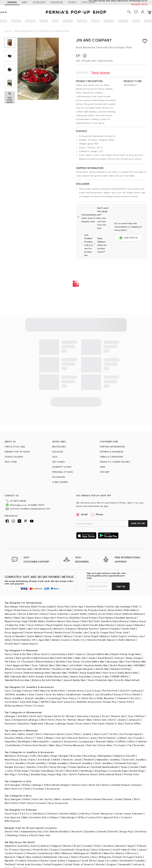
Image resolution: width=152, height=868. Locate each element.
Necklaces (10, 756)
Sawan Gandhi (53, 636)
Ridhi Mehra (131, 610)
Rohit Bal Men (64, 658)
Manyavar (10, 614)
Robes (20, 738)
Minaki (137, 694)
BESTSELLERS (59, 447)
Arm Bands (44, 760)
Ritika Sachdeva (14, 706)
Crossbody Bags (118, 771)
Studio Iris (78, 640)
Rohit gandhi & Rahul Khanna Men (35, 658)
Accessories (70, 741)
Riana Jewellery (14, 698)
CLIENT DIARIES (60, 482)
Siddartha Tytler (16, 625)
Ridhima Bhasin (56, 621)
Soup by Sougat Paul (102, 632)
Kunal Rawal (105, 658)
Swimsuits (11, 723)
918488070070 (139, 4)
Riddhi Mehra (37, 621)
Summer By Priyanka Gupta (90, 610)
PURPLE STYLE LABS (15, 447)
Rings (54, 756)
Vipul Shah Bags (29, 702)
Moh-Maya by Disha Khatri (50, 691)
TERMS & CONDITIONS (111, 457)
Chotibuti (52, 813)
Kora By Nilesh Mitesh (127, 680)
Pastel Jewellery (37, 763)
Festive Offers (133, 723)
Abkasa (9, 669)
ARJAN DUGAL (42, 669)
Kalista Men (102, 669)
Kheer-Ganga (134, 658)
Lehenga (37, 785)
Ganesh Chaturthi (108, 831)
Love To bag (93, 691)
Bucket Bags (137, 771)
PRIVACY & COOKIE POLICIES (115, 462)
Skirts (112, 720)
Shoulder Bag (38, 774)
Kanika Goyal (62, 632)
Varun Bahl (11, 629)
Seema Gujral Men (81, 676)
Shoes (124, 767)
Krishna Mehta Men (93, 661)
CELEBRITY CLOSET (62, 467)
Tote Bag (23, 774)
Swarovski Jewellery (134, 760)
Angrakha (10, 741)
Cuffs (33, 756)
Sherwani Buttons (78, 738)
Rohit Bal (87, 621)
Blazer (128, 799)
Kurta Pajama (107, 738)
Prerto (29, 706)
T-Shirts (39, 738)
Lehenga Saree (65, 723)
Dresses (95, 716)
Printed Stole (131, 774)
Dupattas (24, 723)
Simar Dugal (91, 636)
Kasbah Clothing (121, 669)
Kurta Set (94, 785)
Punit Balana (106, 618)
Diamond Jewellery (81, 763)
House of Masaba (15, 636)
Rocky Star (40, 610)
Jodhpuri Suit (125, 738)
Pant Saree (98, 723)
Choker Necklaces (79, 767)
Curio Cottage (13, 691)
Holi (16, 831)
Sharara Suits (79, 785)
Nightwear (37, 723)
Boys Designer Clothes (17, 799)
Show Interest (101, 72)
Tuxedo (139, 738)
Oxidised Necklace (102, 767)
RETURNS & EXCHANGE (112, 452)
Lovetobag (54, 698)
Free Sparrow (13, 817)
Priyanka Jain (80, 632)
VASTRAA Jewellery (16, 694)
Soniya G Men (101, 676)
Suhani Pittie (126, 702)
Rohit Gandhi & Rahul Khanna (111, 621)
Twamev (119, 658)
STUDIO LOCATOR (14, 457)
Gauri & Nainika (59, 614)
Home (8, 31)
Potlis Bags (22, 771)
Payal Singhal (54, 625)
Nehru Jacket (26, 734)
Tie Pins (113, 734)
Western (142, 741)
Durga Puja (126, 831)
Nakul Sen (20, 618)
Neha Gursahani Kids (35, 817)
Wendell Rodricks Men (17, 680)
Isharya (28, 691)
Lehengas (10, 716)
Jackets (122, 720)
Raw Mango (12, 606)
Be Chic (135, 698)
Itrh (34, 640)
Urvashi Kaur (12, 644)
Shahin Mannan (127, 640)
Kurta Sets (36, 716)
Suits (69, 734)
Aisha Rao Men (24, 669)
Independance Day (31, 831)
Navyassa (107, 813)
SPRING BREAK (120, 676)
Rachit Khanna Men (121, 665)
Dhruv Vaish (41, 654)
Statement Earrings (126, 763)
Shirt (136, 799)
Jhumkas (31, 767)
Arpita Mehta (35, 636)
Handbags (48, 771)
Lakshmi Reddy (68, 813)
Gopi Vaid (122, 632)
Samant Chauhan (110, 629)
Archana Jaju (136, 636)
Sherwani (49, 734)
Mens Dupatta (41, 741)
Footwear (120, 745)
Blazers (50, 738)
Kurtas (61, 734)
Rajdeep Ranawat (126, 618)
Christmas (141, 831)
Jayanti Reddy (79, 614)
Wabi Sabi (81, 658)
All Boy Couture (87, 817)
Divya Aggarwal (14, 632)
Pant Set (91, 745)
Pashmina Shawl (88, 774)
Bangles (64, 756)
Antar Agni (77, 606)
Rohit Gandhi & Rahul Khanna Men (48, 676)
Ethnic (132, 741)
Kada (116, 767)
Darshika (61, 661)
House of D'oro (122, 694)
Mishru (8, 618)
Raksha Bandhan (60, 831)
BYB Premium (12, 821)
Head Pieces (12, 760)
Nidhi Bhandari (106, 698)
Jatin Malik (75, 665)
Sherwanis (83, 716)
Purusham (28, 661)
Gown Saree (83, 723)
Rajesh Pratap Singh (16, 621)
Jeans (93, 738)
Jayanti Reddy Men (75, 680)
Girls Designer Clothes (17, 785)
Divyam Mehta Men (98, 654)
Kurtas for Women (64, 716)
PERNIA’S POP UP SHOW (17, 452)
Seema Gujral (138, 621)
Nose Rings (90, 756)
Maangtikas (105, 756)
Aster (32, 694)
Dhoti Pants (47, 720)
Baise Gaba (115, 610)
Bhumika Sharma (88, 629)
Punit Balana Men (136, 661)
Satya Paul (63, 606)
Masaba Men (60, 673)
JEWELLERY (39, 2)
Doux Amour (69, 698)
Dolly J (136, 606)
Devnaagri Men (115, 661)
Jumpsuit (56, 741)
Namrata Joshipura (65, 629)
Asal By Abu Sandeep (118, 606)
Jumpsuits (134, 720)
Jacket (118, 799)
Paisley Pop (110, 702)
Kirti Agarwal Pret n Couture (114, 817)
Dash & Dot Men (23, 654)
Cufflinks (121, 741)
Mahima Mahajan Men (37, 673)
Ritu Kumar (73, 621)
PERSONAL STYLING (63, 472)
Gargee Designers (83, 669)
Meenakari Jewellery (108, 760)
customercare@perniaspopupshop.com (30, 509)
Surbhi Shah (129, 629)
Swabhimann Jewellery (79, 694)
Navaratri (77, 831)
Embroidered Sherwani (99, 799)
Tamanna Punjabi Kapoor (101, 640)
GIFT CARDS (59, 462)
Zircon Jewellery (16, 763)
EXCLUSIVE (58, 452)
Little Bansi (38, 813)
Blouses (50, 723)
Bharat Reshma (45, 661)
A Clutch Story (87, 698)
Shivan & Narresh (28, 614)
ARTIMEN (139, 665)
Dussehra (90, 831)
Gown (105, 716)
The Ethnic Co (13, 661)
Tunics (8, 720)
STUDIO (72, 2)
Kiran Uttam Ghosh (110, 614)
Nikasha (139, 625)
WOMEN (12, 2)
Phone (99, 514)
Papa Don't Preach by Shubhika (62, 618)
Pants (77, 734)
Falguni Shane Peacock (18, 610)
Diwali (8, 831)
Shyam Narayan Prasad (39, 632)
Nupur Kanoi (34, 618)
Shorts (29, 738)
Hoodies (9, 738)
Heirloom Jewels (72, 760)
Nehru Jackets (63, 799)
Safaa (8, 640)
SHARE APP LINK (138, 523)
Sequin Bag (55, 774)
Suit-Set (61, 738)
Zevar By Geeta (55, 694)
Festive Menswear (74, 745)
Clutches (35, 771)
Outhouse (137, 691)
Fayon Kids (11, 813)
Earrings (23, 756)
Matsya (68, 636)
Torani (78, 636)
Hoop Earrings (58, 767)
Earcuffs (131, 756)
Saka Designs (68, 817)
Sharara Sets (118, 716)
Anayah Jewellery (35, 698)
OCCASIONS (59, 477)
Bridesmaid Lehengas (26, 720)
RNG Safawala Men (16, 676)
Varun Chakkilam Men (100, 680)
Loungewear (86, 741)
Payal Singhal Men (90, 673)
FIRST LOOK (11, 462)
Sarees (48, 716)
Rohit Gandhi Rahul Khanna (99, 625)
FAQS (103, 467)
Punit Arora (109, 673)
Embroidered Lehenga (57, 785)
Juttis (10, 771)
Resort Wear (85, 720)
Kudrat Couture (14, 673)
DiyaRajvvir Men (62, 669)
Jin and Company (94, 40)
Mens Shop (55, 745)
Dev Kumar (74, 661)
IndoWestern (14, 745)
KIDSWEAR (57, 2)
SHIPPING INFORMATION (112, 447)
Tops (131, 716)
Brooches (139, 745)
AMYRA (44, 702)
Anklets (57, 760)
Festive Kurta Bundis (35, 745)
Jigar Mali (44, 640)
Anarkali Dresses (121, 785)
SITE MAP (105, 472)
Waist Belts (72, 771)
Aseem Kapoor (30, 644)
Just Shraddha (103, 694)
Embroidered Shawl (111, 774)
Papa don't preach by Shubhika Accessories (76, 702)
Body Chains (28, 760)
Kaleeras (119, 756)
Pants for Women (66, 720)
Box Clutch (70, 774)
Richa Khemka (22, 640)
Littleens (54, 817)
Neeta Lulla (25, 629)
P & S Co (25, 813)
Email (82, 514)
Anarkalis (23, 716)
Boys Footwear (37, 803)
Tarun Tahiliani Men (43, 665)
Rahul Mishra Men (128, 673)
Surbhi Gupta (118, 636)
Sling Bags (101, 771)
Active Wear (105, 745)
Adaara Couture (61, 640)
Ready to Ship (115, 723)
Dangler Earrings (14, 767)
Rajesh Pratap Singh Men (126, 654)
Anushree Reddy (95, 606)
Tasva (8, 654)
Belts (144, 767)
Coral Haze (11, 702)
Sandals (134, 767)
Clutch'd (124, 691)
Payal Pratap (89, 618)
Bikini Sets (100, 720)
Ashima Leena (125, 625)
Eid (46, 831)
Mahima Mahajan (134, 614)
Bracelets (44, 756)
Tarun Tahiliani (36, 625)
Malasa (104, 636)
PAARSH (73, 673)
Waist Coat (100, 734)
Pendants (89, 760)
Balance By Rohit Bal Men (47, 680)
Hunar (40, 694)
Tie (130, 745)
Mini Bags (10, 774)
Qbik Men (62, 665)
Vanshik (9, 658)
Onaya (44, 614)
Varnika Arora (75, 691)
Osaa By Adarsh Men (60, 610)
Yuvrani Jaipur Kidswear (129, 813)
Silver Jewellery (104, 763)
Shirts (39, 734)
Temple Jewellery (58, 763)
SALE (55, 457)
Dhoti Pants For (14, 789)
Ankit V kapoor (76, 654)
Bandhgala (24, 741)
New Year (45, 835)
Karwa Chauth (29, 835)
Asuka (92, 658)
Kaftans (140, 716)
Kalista (93, 614)
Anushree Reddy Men (96, 665)
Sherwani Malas (105, 741)
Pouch (60, 771)
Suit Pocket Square (131, 734)
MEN (25, 2)
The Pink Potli (110, 691)
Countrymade (57, 654)
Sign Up (121, 586)
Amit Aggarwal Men (18, 665)
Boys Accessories (58, 803)
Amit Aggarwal (42, 629)
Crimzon (39, 706)
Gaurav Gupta (72, 625)
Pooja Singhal (47, 606)
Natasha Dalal (29, 606)
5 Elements (123, 698)
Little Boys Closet (89, 813)
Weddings (13, 835)
